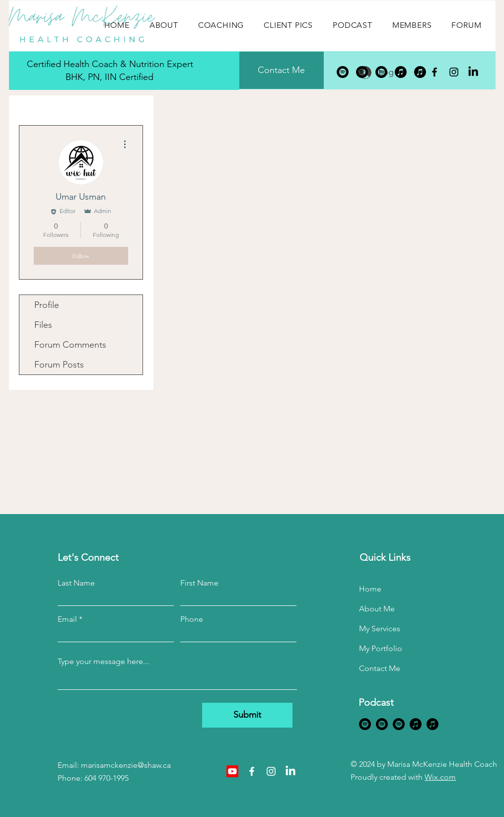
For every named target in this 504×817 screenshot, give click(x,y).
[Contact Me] (282, 70)
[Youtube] (232, 771)
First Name (199, 583)
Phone (192, 619)
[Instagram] (454, 72)
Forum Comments (70, 345)
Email (67, 619)
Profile (47, 305)
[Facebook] (434, 72)
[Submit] (247, 715)
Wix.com (440, 777)
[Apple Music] (401, 72)
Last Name (76, 583)
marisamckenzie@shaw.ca (126, 765)
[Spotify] (343, 72)
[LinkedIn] (473, 72)
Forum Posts (59, 365)
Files (43, 325)
